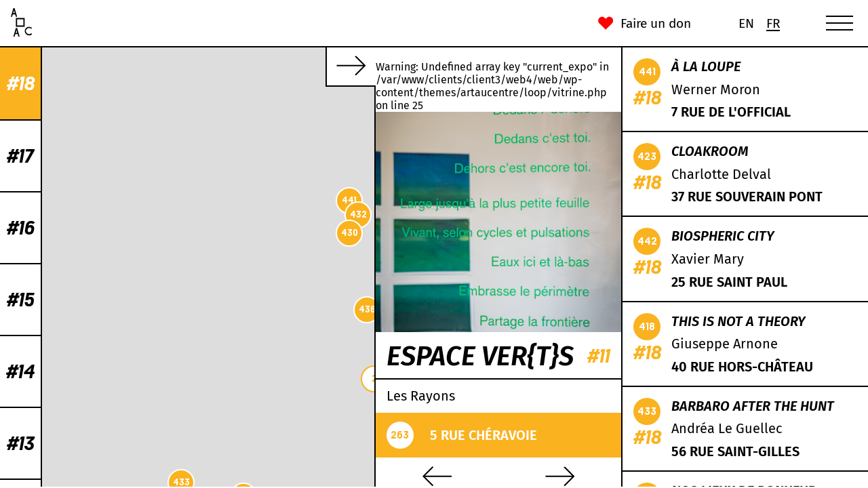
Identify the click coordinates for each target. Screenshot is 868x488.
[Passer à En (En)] (746, 23)
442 (154, 447)
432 (112, 215)
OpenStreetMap (238, 481)
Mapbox (358, 481)
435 (230, 116)
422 (146, 390)
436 (120, 309)
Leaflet (194, 481)
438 (279, 252)
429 (276, 151)
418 (303, 108)
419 (162, 355)
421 (366, 124)
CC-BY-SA (286, 481)
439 (230, 299)
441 (102, 200)
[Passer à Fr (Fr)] (773, 23)
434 (248, 294)
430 (103, 233)
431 (284, 214)
